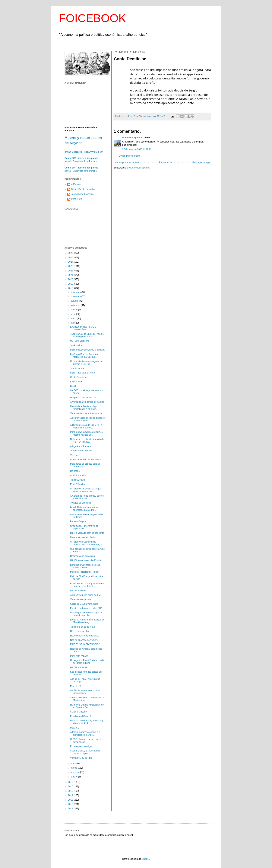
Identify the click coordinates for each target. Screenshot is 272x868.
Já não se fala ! (78, 368)
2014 (71, 795)
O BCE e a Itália (78, 476)
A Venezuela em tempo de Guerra (87, 402)
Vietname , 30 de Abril (81, 758)
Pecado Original (78, 521)
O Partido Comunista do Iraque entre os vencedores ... (86, 490)
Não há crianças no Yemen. (84, 640)
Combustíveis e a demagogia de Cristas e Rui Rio (86, 363)
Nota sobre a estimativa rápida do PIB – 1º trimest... (87, 440)
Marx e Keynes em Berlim (83, 537)
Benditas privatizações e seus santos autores (85, 566)
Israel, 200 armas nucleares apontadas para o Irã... (84, 509)
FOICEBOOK (92, 18)
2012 (71, 804)
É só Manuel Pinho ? (81, 716)
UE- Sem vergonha (80, 341)
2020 (71, 279)
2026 (71, 253)
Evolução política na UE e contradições (83, 328)
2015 (71, 791)
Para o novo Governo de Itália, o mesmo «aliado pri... (86, 433)
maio (73, 323)
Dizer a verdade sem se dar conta (87, 533)
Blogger (145, 859)
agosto (74, 310)
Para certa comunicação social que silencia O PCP (88, 722)
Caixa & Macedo (78, 712)
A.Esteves (76, 184)
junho (74, 319)
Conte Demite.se (79, 377)
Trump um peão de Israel (83, 627)
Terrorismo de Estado (81, 451)
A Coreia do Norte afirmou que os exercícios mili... (87, 497)
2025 (71, 258)
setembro (76, 305)
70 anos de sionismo (81, 503)
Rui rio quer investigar (81, 746)
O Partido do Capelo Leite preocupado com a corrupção (86, 543)
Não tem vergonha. (80, 631)
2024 (71, 262)
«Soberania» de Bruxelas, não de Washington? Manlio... (87, 335)
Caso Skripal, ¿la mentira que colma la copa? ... (85, 752)
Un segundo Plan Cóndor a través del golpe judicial (87, 662)
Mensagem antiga (201, 162)
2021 (71, 275)
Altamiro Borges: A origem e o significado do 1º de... (85, 733)
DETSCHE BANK (79, 668)
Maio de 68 (76, 686)
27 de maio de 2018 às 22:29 (137, 149)
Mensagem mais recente (127, 162)
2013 (71, 800)
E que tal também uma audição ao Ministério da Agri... (87, 621)
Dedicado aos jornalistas (82, 556)
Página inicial (166, 162)
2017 (71, 782)
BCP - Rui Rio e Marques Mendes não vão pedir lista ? (87, 585)
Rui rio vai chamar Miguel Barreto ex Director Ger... (87, 706)
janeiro (74, 777)
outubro (75, 301)
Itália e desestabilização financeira (87, 350)
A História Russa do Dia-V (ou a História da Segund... (86, 426)
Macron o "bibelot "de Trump (84, 572)
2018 (71, 288)
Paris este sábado (79, 656)
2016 (71, 786)
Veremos (75, 455)
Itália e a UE (76, 382)
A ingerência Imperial (81, 446)
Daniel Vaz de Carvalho (83, 189)
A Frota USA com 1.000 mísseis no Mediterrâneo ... (88, 699)
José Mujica (76, 345)
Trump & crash (77, 480)
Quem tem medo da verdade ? (85, 460)
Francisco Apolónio (133, 138)
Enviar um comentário (130, 156)
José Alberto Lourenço (82, 194)
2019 (71, 284)
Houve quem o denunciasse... (85, 636)
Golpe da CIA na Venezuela (84, 604)
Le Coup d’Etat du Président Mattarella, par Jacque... (84, 356)
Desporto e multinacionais (83, 398)
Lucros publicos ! (79, 591)
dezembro (76, 292)
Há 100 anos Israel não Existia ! (86, 560)
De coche (75, 471)
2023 (71, 266)
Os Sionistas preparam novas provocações (85, 692)
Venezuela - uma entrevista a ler (86, 413)
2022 (71, 271)
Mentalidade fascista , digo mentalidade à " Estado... (84, 408)
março (74, 768)
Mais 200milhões (79, 484)
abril (73, 764)
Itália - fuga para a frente (82, 373)
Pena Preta (77, 199)
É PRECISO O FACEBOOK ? (85, 644)
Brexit (73, 386)
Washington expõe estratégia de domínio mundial (86, 614)
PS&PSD (75, 728)
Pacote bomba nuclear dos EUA (86, 608)
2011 (71, 809)
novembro (76, 296)
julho (73, 314)
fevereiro (75, 772)
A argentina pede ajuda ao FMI (86, 595)
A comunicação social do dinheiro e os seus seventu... (88, 419)
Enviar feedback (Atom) (138, 168)
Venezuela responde (80, 599)
